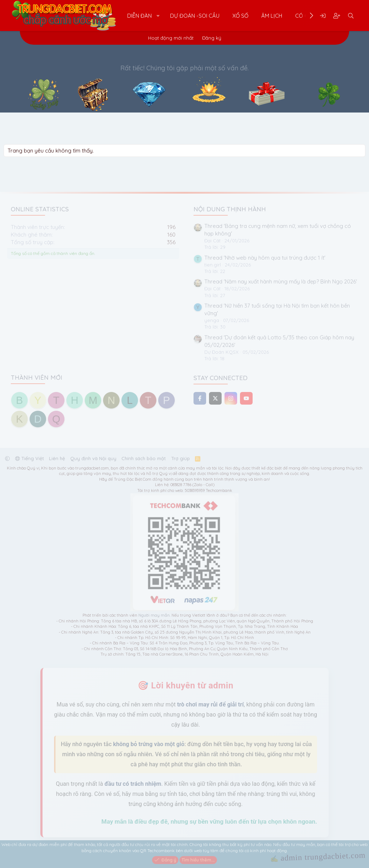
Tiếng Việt (30, 458)
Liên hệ (57, 458)
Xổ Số (240, 16)
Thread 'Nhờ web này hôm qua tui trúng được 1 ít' (265, 258)
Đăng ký (212, 38)
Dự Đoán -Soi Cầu (195, 16)
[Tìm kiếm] (351, 16)
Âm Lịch (272, 16)
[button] (158, 16)
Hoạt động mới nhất (171, 38)
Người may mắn (154, 615)
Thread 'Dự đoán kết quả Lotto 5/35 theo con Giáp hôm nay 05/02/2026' (279, 341)
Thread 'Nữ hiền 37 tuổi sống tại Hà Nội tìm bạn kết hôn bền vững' (277, 309)
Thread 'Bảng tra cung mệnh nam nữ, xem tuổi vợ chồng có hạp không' (278, 230)
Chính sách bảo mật (144, 458)
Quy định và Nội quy (93, 458)
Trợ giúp (181, 458)
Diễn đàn (139, 16)
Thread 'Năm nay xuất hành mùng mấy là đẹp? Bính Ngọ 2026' (281, 281)
